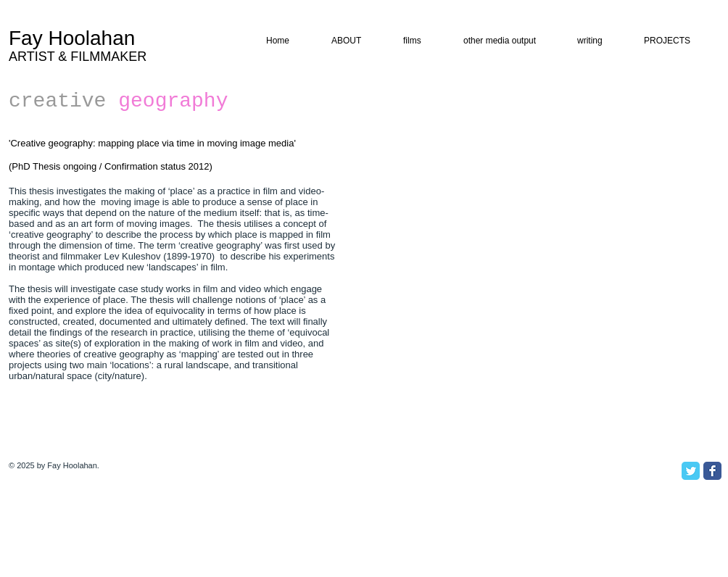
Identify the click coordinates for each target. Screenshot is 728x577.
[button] (598, 41)
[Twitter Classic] (691, 471)
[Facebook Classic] (712, 471)
